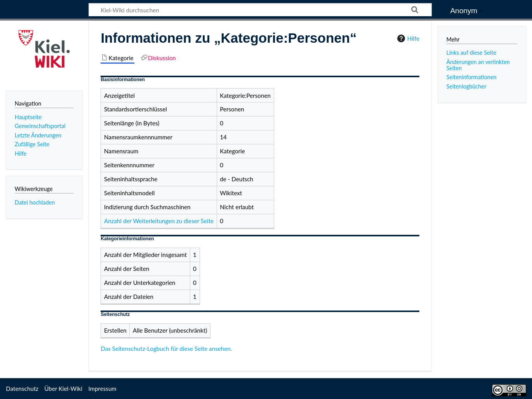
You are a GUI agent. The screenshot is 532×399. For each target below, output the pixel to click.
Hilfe (407, 38)
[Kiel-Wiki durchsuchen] (260, 10)
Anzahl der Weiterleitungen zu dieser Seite (159, 221)
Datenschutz (22, 389)
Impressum (102, 389)
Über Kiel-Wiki (63, 389)
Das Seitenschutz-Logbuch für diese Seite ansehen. (166, 349)
